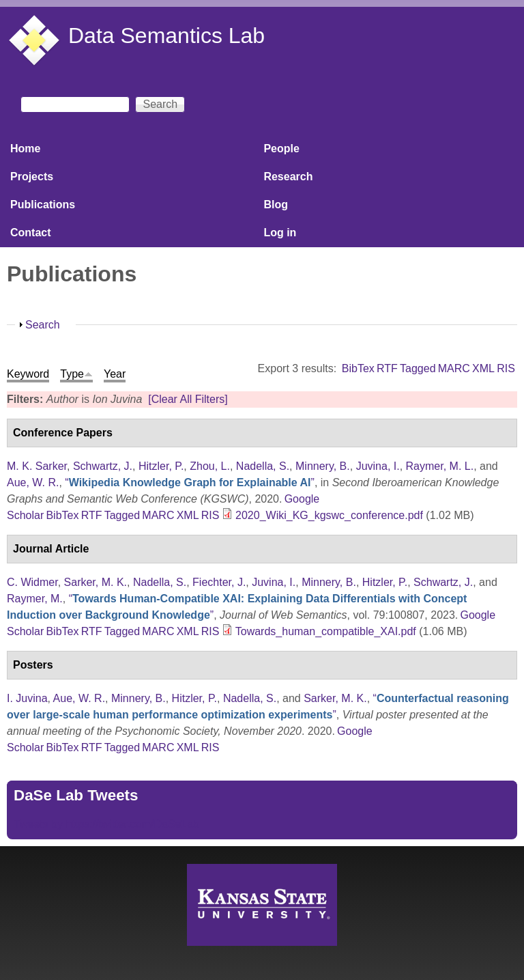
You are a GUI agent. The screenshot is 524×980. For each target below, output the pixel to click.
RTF (387, 368)
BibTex (358, 368)
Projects (32, 177)
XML (483, 368)
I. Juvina (27, 698)
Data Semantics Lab (166, 36)
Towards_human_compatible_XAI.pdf (326, 631)
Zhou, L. (210, 466)
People (281, 149)
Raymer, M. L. (440, 466)
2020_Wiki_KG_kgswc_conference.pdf (329, 515)
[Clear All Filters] (188, 399)
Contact (31, 233)
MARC (454, 368)
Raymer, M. (35, 599)
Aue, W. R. (33, 482)
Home (25, 149)
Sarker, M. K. (96, 582)
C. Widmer (32, 582)
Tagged (418, 368)
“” (190, 482)
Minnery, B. (323, 466)
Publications (43, 205)
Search (43, 325)
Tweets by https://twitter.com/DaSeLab (106, 824)
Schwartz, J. (103, 466)
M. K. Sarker (37, 466)
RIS (506, 368)
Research (288, 177)
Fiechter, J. (219, 582)
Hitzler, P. (161, 466)
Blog (276, 205)
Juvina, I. (378, 466)
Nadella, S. (263, 466)
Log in (280, 233)
